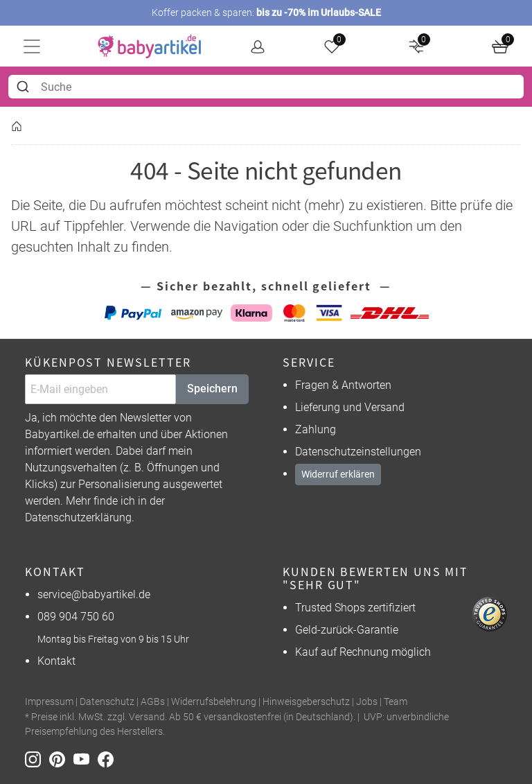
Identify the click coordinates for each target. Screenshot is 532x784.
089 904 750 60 (76, 617)
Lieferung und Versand (350, 407)
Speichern (212, 389)
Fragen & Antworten (343, 385)
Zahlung (316, 429)
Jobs (367, 702)
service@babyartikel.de (94, 594)
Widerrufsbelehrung (214, 702)
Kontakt (56, 661)
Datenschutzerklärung (78, 517)
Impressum (49, 702)
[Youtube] (86, 759)
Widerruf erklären (338, 474)
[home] (150, 46)
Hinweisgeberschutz (306, 702)
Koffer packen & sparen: (266, 12)
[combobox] (266, 87)
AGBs (153, 702)
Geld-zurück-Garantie (347, 630)
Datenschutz (107, 702)
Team (396, 702)
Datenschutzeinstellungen (358, 452)
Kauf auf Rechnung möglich (363, 652)
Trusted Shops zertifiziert (355, 608)
